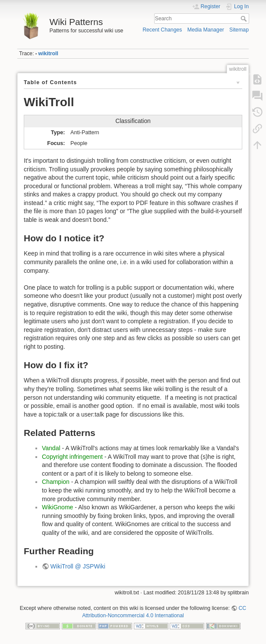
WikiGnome (57, 507)
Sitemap (239, 30)
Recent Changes (162, 30)
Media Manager (206, 30)
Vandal (51, 448)
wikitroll (48, 54)
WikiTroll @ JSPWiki (78, 566)
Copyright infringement (72, 457)
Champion (56, 482)
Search (245, 19)
